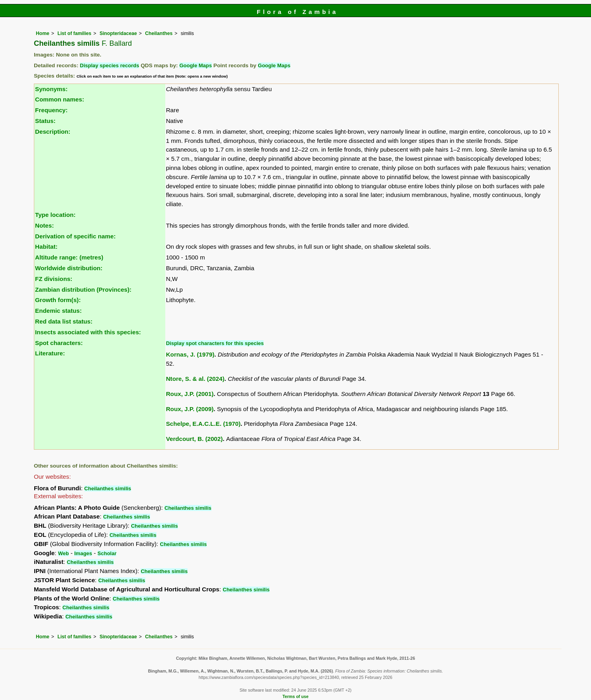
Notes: (44, 225)
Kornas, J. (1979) (190, 354)
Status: (45, 121)
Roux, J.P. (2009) (190, 409)
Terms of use (295, 696)
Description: (53, 132)
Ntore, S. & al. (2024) (195, 379)
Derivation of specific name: (75, 236)
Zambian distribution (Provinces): (83, 290)
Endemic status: (58, 311)
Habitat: (46, 247)
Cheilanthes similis (108, 488)
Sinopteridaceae (118, 33)
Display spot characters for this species (215, 343)
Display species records (110, 65)
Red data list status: (64, 321)
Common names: (60, 99)
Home (43, 33)
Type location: (55, 215)
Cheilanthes (159, 33)
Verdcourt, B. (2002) (195, 439)
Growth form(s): (58, 300)
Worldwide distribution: (69, 268)
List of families (74, 33)
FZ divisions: (54, 279)
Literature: (50, 353)
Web (64, 553)
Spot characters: (59, 343)
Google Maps (196, 65)
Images (83, 553)
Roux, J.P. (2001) (190, 394)
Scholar (107, 553)
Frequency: (51, 110)
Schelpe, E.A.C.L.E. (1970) (203, 424)
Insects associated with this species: (88, 332)
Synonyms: (51, 89)
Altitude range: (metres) (69, 257)
